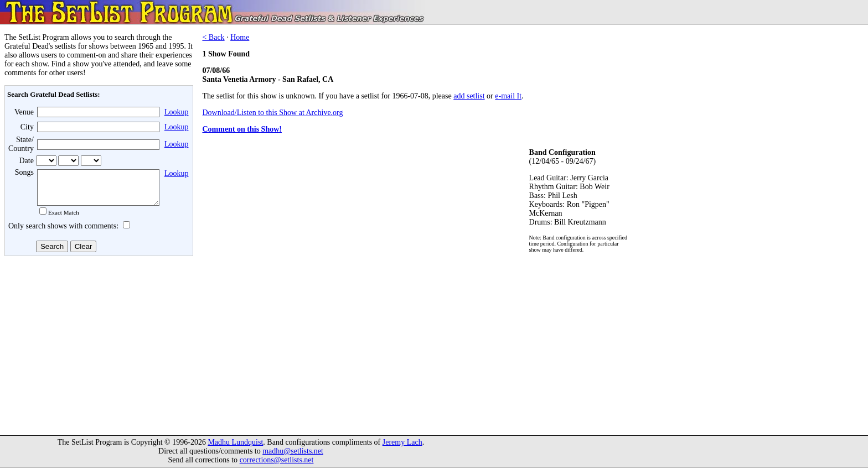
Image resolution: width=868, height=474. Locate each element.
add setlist (469, 96)
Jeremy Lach (402, 449)
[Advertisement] (97, 348)
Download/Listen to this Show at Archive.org (272, 113)
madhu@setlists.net (293, 458)
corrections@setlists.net (277, 467)
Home (240, 37)
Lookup (177, 112)
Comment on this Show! (242, 129)
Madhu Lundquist (235, 449)
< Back (213, 37)
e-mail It (508, 96)
